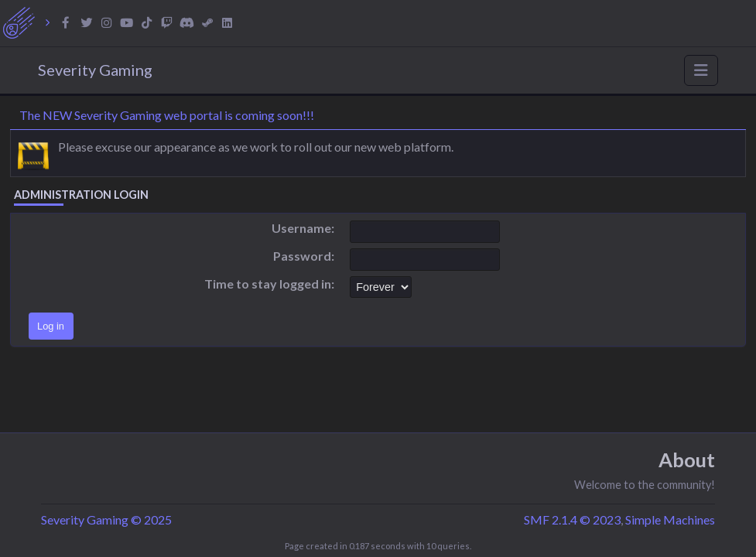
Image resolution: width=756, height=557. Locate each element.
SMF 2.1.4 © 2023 (572, 519)
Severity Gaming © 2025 (106, 519)
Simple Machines (670, 519)
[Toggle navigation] (701, 70)
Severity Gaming (95, 70)
